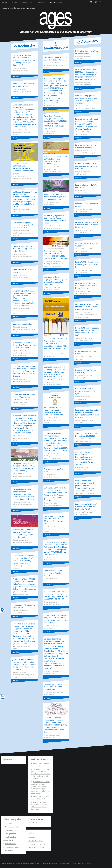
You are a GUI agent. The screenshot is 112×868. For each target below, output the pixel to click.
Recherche (18, 212)
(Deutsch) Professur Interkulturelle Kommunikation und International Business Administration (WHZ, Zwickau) (84, 458)
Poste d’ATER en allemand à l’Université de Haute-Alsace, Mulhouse (87, 225)
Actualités (17, 613)
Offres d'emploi (90, 108)
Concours (49, 228)
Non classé (18, 92)
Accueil (5, 3)
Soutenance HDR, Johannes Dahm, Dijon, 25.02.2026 (24, 606)
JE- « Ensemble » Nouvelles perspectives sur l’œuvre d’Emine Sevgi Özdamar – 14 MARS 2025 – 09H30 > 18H (55, 595)
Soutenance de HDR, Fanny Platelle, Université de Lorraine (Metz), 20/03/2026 (24, 397)
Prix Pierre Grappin (12, 847)
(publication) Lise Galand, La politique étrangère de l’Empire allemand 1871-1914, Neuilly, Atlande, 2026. (87, 414)
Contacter (41, 3)
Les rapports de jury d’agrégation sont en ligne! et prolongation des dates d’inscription (56, 281)
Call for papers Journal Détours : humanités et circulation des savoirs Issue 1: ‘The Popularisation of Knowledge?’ (24, 60)
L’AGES (15, 3)
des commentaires (37, 844)
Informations (27, 3)
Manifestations (50, 65)
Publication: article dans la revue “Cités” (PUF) (23, 85)
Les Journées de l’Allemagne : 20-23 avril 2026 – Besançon (56, 59)
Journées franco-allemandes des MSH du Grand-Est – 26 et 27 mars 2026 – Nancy (25, 345)
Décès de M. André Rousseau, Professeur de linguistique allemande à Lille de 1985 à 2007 (87, 332)
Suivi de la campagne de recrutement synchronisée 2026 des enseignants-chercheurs (86, 99)
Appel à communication (22, 324)
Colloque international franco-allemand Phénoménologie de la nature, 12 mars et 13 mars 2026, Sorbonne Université (24, 494)
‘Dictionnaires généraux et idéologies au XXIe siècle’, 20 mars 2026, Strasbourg (24, 558)
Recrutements (81, 399)
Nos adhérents (10, 844)
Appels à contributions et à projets (25, 329)
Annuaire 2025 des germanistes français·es (19, 8)
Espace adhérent (56, 3)
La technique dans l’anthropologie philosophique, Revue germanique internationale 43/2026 (23, 168)
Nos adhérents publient (22, 594)
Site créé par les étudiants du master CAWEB (75, 864)
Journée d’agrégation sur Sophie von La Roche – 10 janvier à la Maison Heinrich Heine (55, 219)
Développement (11, 830)
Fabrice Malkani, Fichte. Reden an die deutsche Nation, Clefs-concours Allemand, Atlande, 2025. (54, 411)
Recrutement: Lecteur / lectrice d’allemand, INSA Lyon (85, 391)
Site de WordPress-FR (36, 848)
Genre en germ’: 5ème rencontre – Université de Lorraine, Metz (54, 687)
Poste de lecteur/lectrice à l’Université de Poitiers (86, 146)
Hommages (88, 341)
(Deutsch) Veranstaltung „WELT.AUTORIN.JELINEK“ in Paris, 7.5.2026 (24, 249)
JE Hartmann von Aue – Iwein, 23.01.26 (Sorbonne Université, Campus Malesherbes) (56, 160)
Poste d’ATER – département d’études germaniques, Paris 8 (87, 265)
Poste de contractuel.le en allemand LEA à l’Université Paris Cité (86, 166)
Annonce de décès (90, 378)
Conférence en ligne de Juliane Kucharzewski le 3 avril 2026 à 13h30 (23, 225)
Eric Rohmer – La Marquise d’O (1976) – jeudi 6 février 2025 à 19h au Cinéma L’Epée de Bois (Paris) (56, 619)
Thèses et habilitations (21, 405)
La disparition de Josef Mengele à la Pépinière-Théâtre (53, 573)
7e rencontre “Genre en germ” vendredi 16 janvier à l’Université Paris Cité (55, 197)
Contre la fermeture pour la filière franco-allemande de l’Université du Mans (86, 307)
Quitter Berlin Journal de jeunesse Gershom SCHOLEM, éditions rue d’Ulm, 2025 (54, 520)
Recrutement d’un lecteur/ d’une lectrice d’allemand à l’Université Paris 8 (86, 507)
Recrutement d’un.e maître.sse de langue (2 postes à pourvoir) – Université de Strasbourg (85, 484)
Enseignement (10, 834)
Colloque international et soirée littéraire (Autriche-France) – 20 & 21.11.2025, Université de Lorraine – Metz (56, 255)
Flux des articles (36, 841)
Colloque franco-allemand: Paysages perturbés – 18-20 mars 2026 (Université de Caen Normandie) (24, 467)
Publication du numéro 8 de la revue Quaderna (87, 52)
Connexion (32, 837)
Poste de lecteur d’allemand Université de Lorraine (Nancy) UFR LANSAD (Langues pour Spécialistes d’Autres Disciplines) (87, 124)
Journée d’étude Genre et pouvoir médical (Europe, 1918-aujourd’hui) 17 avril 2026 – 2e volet (23, 533)
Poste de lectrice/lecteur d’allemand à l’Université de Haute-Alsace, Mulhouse (86, 286)
